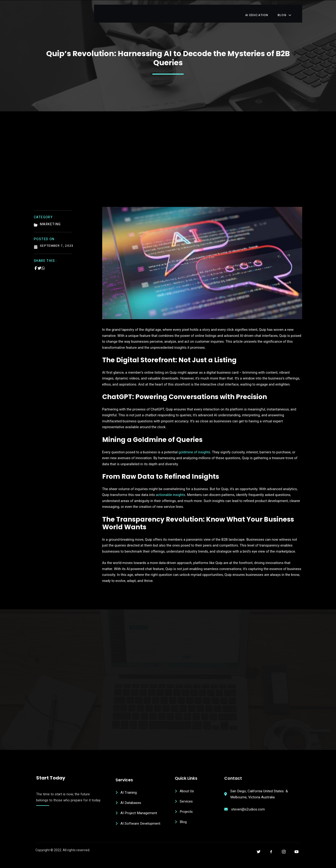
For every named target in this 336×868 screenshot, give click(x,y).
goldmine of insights (194, 450)
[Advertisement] (168, 166)
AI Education (264, 10)
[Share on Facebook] (36, 265)
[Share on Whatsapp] (43, 265)
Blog (292, 10)
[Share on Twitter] (39, 265)
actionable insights (171, 492)
